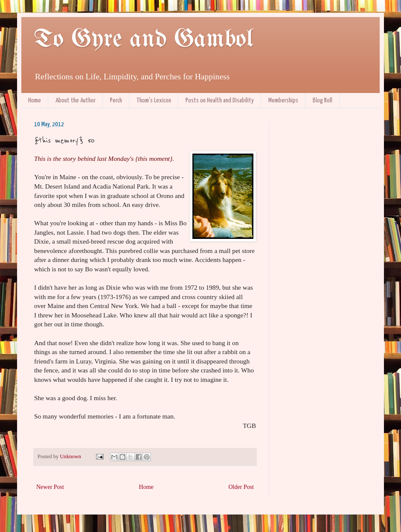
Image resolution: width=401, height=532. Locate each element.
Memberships (283, 100)
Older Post (241, 487)
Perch (116, 100)
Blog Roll (323, 100)
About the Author (76, 100)
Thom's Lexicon (154, 100)
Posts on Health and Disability (220, 100)
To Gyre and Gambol (144, 40)
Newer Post (50, 487)
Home (35, 100)
